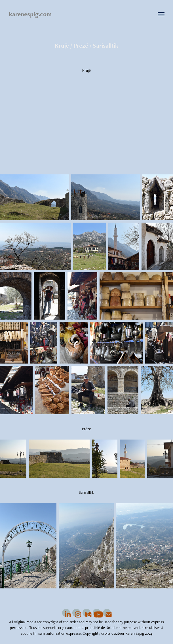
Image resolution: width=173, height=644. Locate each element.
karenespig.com (30, 14)
